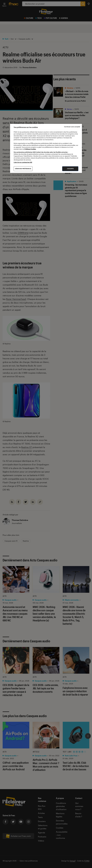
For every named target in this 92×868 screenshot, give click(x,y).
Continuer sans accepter (72, 127)
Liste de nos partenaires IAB (23, 162)
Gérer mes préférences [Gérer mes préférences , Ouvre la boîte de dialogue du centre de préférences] (23, 169)
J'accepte (70, 169)
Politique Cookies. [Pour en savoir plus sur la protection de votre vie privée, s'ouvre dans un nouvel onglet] (30, 149)
